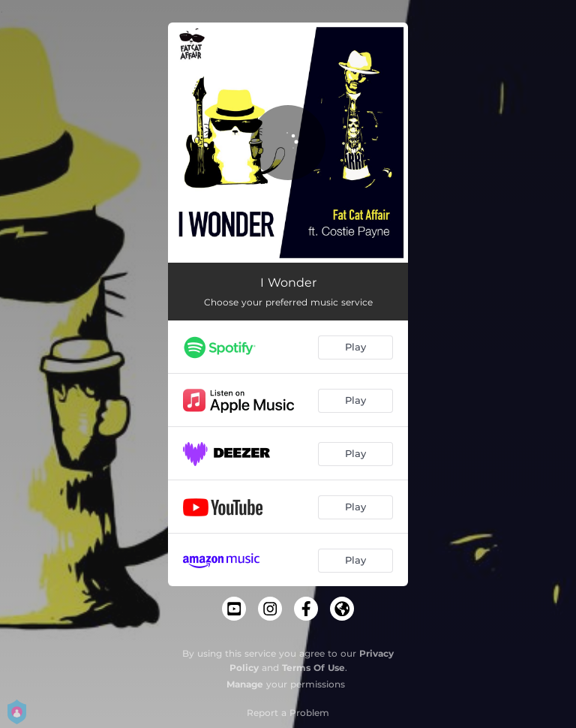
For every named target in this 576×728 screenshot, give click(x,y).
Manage (245, 684)
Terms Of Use (313, 668)
